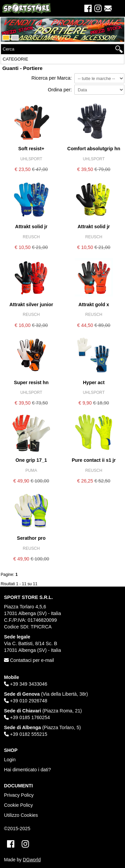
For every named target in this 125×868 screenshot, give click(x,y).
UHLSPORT (31, 159)
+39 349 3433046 (26, 684)
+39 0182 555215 (26, 734)
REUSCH (31, 237)
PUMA (31, 470)
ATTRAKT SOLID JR (31, 227)
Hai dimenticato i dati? (27, 770)
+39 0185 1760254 (27, 717)
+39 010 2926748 (26, 701)
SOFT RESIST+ (31, 149)
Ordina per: (60, 90)
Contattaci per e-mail (29, 660)
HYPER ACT (94, 382)
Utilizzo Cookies (21, 815)
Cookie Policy (18, 805)
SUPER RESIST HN (31, 382)
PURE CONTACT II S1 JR (94, 460)
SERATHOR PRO (31, 538)
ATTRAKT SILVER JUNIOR (31, 305)
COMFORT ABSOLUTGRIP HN (94, 149)
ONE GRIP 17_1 (31, 460)
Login (10, 760)
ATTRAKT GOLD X (94, 305)
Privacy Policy (19, 795)
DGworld (32, 860)
